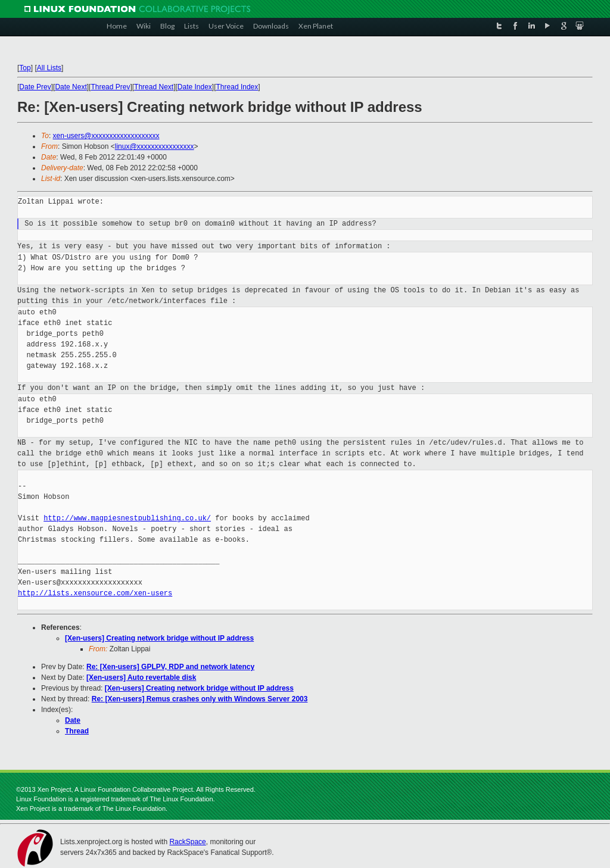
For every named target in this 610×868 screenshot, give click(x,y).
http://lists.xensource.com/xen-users (95, 593)
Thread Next (154, 87)
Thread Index (237, 87)
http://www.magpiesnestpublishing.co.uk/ (127, 518)
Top (25, 68)
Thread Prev (110, 87)
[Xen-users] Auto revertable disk (141, 677)
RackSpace (187, 842)
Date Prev (35, 87)
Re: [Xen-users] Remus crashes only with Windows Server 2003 (200, 699)
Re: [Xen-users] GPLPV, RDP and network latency (170, 667)
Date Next (71, 87)
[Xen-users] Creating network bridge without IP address (159, 638)
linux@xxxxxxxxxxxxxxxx (155, 146)
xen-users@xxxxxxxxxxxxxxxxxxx (106, 136)
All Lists (49, 68)
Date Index (195, 87)
